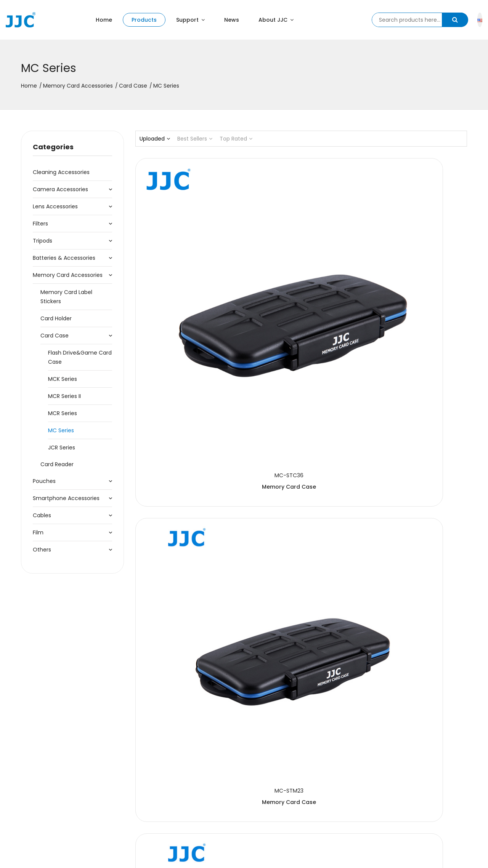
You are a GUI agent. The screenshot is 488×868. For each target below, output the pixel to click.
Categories (53, 147)
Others (42, 550)
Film (38, 532)
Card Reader (57, 464)
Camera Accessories (60, 189)
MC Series (61, 430)
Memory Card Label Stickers (66, 297)
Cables (42, 515)
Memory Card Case (187, 282)
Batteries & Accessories (64, 258)
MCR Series (63, 413)
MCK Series (63, 379)
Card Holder (56, 318)
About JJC (276, 20)
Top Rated (236, 139)
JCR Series (62, 448)
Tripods (43, 241)
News (232, 20)
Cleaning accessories (61, 172)
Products (144, 20)
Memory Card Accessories (78, 86)
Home (104, 20)
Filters (40, 224)
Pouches (44, 481)
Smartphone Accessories (66, 498)
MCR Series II (64, 396)
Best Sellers (195, 139)
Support (190, 20)
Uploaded (155, 139)
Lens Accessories (55, 206)
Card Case (133, 86)
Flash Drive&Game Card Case (80, 357)
